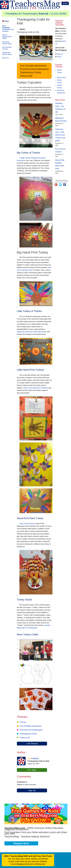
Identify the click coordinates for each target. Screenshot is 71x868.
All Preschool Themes (7, 48)
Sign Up (32, 790)
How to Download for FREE (7, 37)
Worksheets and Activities (8, 29)
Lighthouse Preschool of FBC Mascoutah (31, 332)
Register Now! (21, 843)
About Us (6, 58)
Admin (36, 758)
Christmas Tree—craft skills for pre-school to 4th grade (60, 135)
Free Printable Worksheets (33, 65)
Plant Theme (62, 77)
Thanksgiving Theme (31, 72)
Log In (59, 57)
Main (7, 21)
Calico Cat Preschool (27, 524)
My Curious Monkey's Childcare (37, 388)
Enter (65, 3)
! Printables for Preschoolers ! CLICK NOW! (36, 14)
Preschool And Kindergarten (34, 69)
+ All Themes (32, 744)
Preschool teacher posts (7, 43)
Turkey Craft (26, 76)
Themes (23, 722)
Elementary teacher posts (7, 53)
